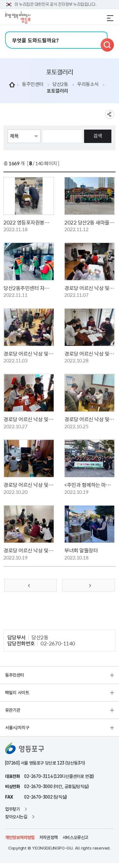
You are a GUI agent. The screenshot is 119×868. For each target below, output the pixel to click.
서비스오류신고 (75, 837)
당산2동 (60, 84)
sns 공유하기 (110, 114)
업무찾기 (12, 809)
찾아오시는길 (16, 817)
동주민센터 (33, 84)
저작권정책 (49, 837)
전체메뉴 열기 (110, 18)
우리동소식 (88, 84)
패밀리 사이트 (17, 693)
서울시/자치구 (17, 728)
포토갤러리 (57, 91)
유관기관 (13, 710)
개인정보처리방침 (20, 837)
